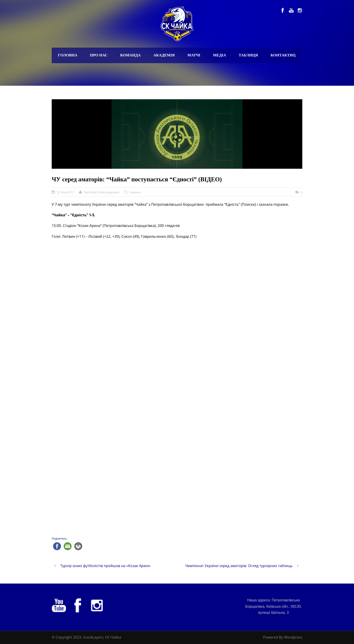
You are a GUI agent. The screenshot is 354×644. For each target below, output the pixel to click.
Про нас (99, 55)
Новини (135, 192)
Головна (68, 55)
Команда (130, 55)
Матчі (194, 55)
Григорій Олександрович (102, 192)
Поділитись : (60, 539)
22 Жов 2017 (66, 192)
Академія (164, 55)
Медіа (219, 55)
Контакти (282, 55)
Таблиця (248, 55)
